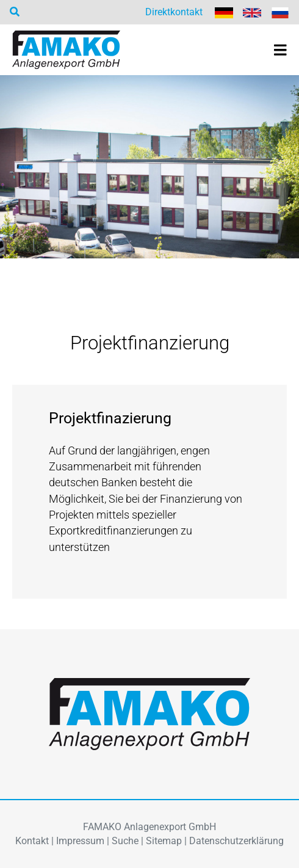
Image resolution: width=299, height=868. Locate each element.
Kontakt (32, 841)
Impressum (80, 841)
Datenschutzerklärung (236, 841)
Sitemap (164, 841)
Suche (125, 841)
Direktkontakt (174, 12)
